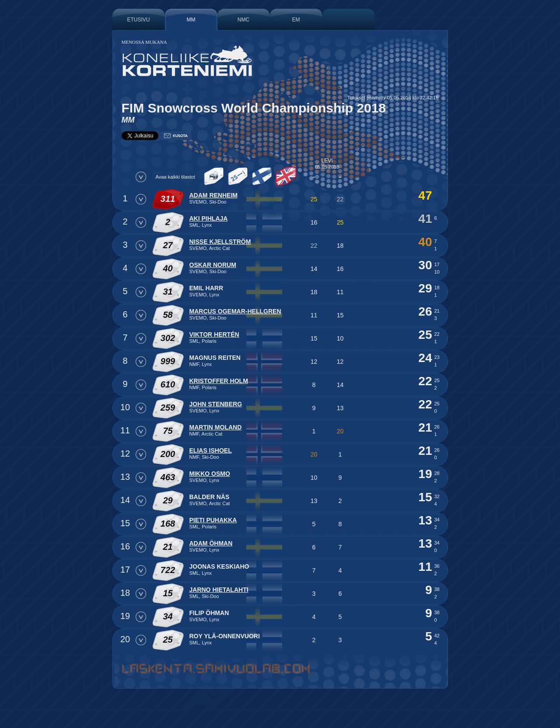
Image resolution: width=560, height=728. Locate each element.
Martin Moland (216, 427)
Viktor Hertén (214, 334)
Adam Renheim (213, 195)
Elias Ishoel (211, 450)
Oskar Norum (213, 265)
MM (191, 20)
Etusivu (138, 20)
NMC (243, 20)
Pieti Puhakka (213, 520)
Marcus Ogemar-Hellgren (235, 311)
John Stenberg (216, 404)
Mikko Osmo (210, 474)
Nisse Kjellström (220, 242)
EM (296, 20)
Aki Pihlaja (209, 218)
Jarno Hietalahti (219, 590)
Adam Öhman (211, 543)
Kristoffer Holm (219, 381)
